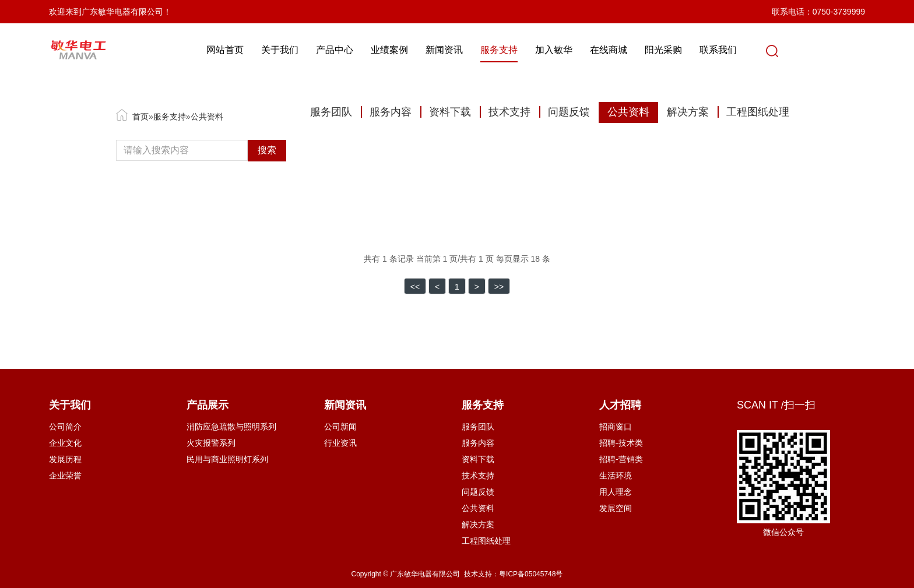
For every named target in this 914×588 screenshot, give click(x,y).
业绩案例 (396, 50)
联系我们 (725, 50)
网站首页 (231, 50)
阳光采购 (670, 50)
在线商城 (615, 50)
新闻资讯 (451, 50)
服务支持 (505, 50)
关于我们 (286, 50)
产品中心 (341, 50)
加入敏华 (560, 50)
